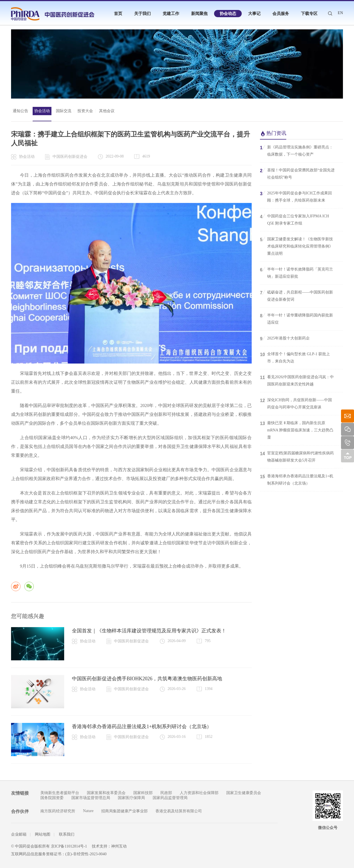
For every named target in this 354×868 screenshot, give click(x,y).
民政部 (166, 793)
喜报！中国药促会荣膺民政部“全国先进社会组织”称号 (297, 173)
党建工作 (171, 14)
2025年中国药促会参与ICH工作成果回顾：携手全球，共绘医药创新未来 (296, 196)
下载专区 (309, 14)
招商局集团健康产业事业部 (124, 811)
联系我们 (67, 834)
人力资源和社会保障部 (199, 793)
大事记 (254, 14)
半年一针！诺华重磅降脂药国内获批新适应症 (296, 318)
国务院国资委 (52, 798)
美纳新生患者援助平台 (60, 793)
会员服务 (281, 14)
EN (340, 13)
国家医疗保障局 (131, 798)
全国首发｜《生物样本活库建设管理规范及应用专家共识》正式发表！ (149, 631)
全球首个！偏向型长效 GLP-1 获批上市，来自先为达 (295, 357)
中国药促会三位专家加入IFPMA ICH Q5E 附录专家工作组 (295, 219)
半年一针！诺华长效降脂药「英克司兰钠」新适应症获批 (296, 272)
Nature (88, 811)
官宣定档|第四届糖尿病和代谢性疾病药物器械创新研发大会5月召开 (297, 456)
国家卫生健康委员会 (244, 793)
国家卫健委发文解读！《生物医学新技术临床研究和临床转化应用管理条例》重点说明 (296, 246)
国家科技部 (143, 793)
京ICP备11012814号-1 (69, 846)
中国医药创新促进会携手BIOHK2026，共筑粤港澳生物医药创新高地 (147, 679)
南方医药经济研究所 (58, 811)
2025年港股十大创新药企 (285, 338)
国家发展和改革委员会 (106, 793)
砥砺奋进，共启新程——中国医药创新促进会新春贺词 (296, 295)
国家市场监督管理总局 (91, 798)
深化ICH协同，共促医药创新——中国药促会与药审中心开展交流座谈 (296, 403)
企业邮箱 (19, 834)
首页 (118, 14)
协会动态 (228, 14)
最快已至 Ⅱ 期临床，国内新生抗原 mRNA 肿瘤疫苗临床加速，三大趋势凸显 (297, 430)
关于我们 (142, 14)
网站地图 (43, 834)
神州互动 (119, 846)
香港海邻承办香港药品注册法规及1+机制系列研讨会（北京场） (142, 727)
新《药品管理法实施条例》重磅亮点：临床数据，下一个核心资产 (296, 150)
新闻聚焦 (199, 14)
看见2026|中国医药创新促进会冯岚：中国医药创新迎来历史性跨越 (297, 380)
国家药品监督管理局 (170, 798)
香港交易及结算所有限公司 (179, 811)
